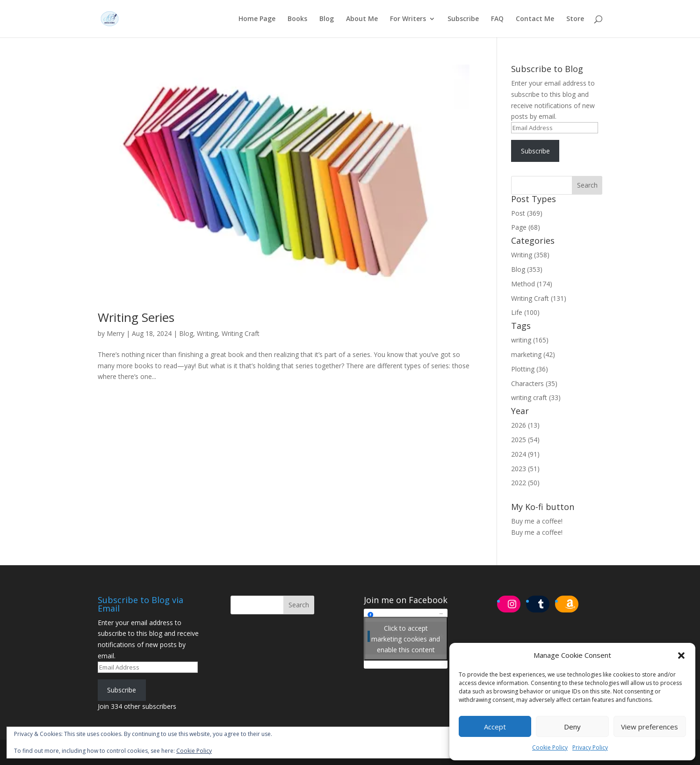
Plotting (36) (530, 369)
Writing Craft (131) (539, 298)
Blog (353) (527, 269)
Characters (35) (534, 383)
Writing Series (136, 317)
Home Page (257, 19)
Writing (207, 333)
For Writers (408, 19)
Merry (115, 333)
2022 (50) (525, 483)
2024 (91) (525, 454)
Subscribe (463, 19)
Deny (572, 727)
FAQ (497, 19)
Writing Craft (241, 333)
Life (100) (525, 312)
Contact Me (535, 19)
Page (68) (526, 227)
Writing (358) (530, 255)
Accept (495, 727)
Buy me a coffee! (537, 532)
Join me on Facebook (406, 600)
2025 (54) (525, 440)
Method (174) (532, 284)
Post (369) (527, 213)
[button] (681, 656)
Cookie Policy (550, 747)
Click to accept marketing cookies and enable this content (406, 638)
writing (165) (530, 340)
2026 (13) (525, 425)
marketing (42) (533, 354)
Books (297, 19)
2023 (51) (525, 469)
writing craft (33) (536, 397)
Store (575, 19)
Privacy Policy (590, 747)
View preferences (649, 727)
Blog (327, 19)
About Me (362, 19)
